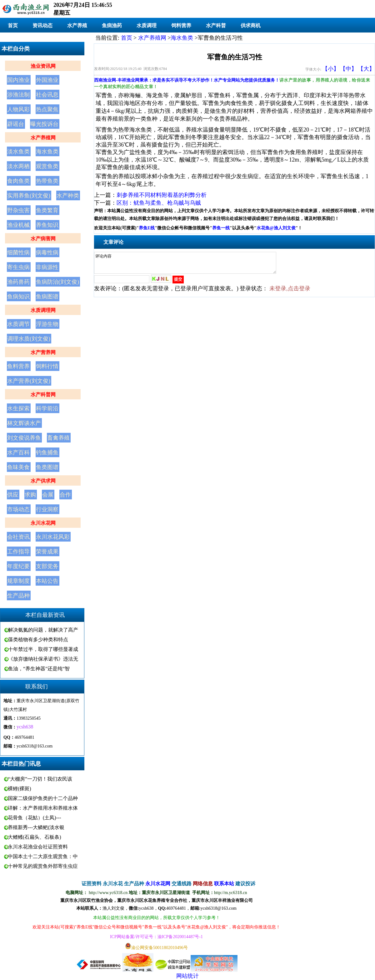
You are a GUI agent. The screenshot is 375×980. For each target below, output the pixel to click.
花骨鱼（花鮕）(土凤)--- (35, 818)
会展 (48, 495)
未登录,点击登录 (290, 292)
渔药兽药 (18, 282)
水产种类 (68, 196)
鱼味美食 (18, 467)
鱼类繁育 (47, 210)
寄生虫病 (18, 267)
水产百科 (18, 452)
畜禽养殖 (58, 438)
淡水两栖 (18, 166)
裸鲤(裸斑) (20, 789)
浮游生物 (47, 324)
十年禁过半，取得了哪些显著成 (43, 649)
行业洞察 (47, 509)
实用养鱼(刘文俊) (29, 196)
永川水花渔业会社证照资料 (38, 847)
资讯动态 (42, 25)
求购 (30, 495)
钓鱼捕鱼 (47, 452)
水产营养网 (43, 352)
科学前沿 (47, 408)
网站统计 (187, 976)
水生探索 (18, 408)
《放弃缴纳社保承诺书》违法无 (43, 659)
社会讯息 (47, 95)
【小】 (331, 69)
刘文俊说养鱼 (24, 438)
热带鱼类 (47, 181)
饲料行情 (47, 366)
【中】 (348, 69)
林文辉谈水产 (24, 423)
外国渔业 (47, 80)
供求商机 (251, 25)
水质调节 (18, 324)
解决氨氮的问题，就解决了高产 (43, 630)
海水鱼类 (47, 152)
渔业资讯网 (43, 66)
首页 (13, 25)
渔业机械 (18, 225)
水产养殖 (77, 25)
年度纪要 (18, 566)
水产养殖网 (43, 138)
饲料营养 (181, 25)
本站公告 (47, 581)
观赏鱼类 (47, 166)
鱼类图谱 (47, 467)
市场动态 (18, 509)
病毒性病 (47, 252)
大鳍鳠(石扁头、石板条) (35, 837)
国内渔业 (18, 80)
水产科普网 (43, 395)
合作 (65, 495)
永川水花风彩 (53, 537)
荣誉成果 (47, 552)
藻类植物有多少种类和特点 (38, 640)
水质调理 (147, 25)
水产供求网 (43, 481)
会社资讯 (18, 537)
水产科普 (216, 25)
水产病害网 (43, 239)
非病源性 (47, 267)
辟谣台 (16, 124)
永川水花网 (43, 523)
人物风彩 (18, 109)
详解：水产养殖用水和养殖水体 (43, 808)
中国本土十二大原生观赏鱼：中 (43, 856)
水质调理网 (43, 310)
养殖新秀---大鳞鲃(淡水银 (36, 827)
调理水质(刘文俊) (29, 339)
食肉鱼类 (18, 181)
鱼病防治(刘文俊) (57, 282)
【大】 (366, 69)
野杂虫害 (18, 210)
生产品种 (18, 596)
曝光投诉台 (44, 124)
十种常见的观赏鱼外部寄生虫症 (43, 866)
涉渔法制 (18, 95)
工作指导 (18, 552)
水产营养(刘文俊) (29, 381)
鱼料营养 (18, 366)
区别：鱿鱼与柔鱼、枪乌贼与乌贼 (159, 203)
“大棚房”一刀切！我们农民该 (40, 779)
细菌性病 (18, 252)
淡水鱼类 (18, 152)
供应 (13, 495)
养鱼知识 (47, 225)
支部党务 (47, 566)
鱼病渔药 (112, 25)
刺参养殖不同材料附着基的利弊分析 (162, 195)
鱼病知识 (18, 297)
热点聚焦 (47, 109)
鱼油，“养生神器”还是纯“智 (39, 669)
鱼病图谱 (47, 297)
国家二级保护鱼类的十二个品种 (43, 798)
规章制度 (18, 581)
